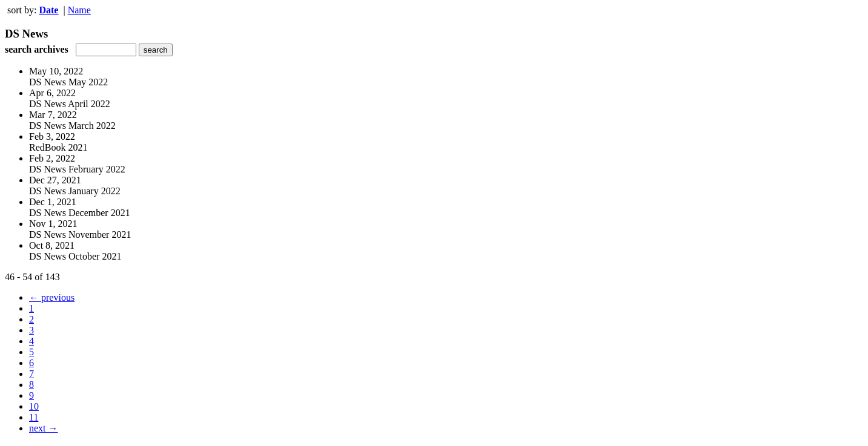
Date (48, 10)
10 (34, 406)
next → (44, 428)
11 (34, 417)
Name (79, 10)
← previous (52, 297)
